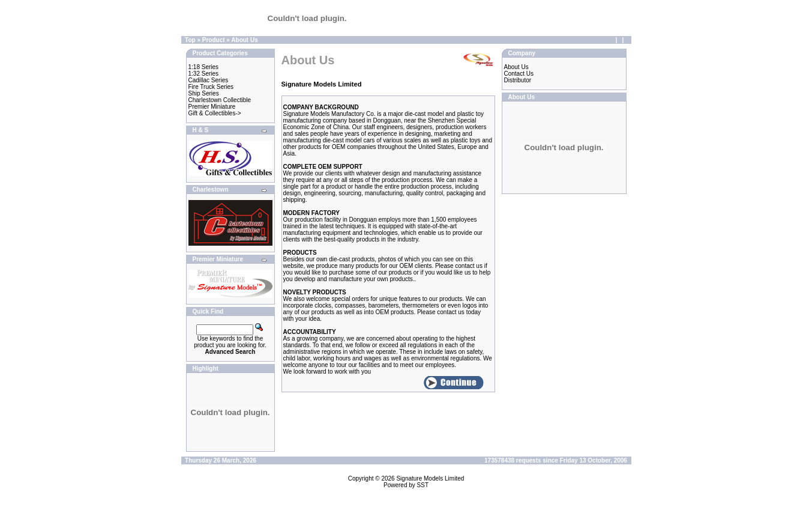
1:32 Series (204, 74)
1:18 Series (204, 67)
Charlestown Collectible (220, 100)
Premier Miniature (212, 107)
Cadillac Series (209, 80)
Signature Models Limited (430, 478)
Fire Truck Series (211, 87)
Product (214, 40)
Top (190, 40)
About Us (244, 40)
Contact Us (519, 74)
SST (423, 485)
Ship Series (204, 93)
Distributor (518, 80)
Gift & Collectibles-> (215, 113)
